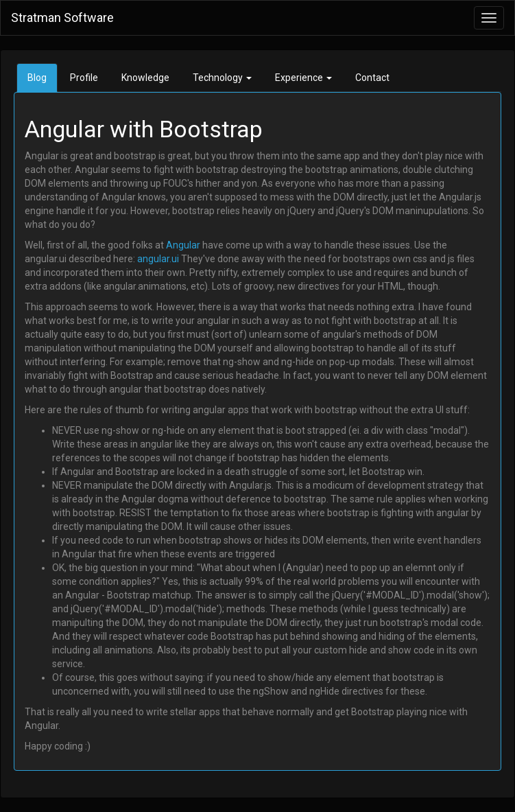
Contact (372, 78)
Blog (37, 78)
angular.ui (158, 259)
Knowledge (145, 78)
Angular (183, 245)
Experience (303, 78)
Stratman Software (62, 18)
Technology (222, 78)
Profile (84, 78)
